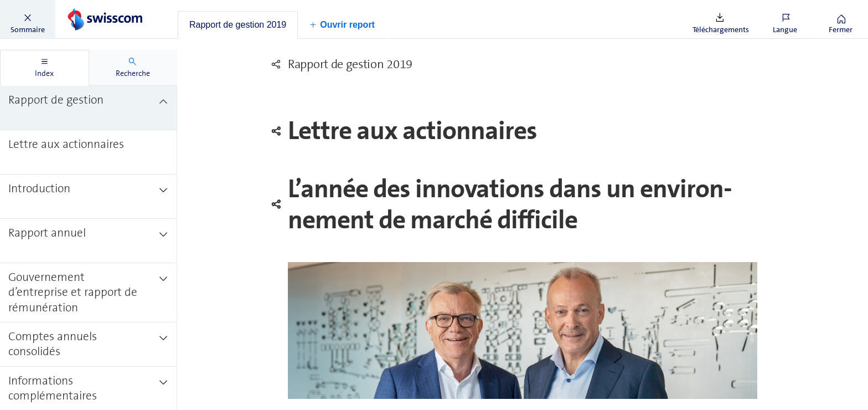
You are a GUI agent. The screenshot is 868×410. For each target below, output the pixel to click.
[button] (28, 19)
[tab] (238, 25)
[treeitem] (89, 108)
